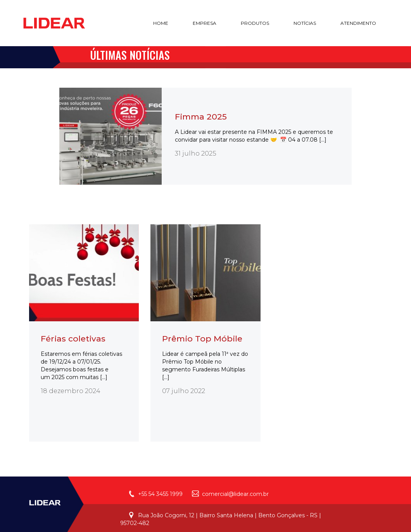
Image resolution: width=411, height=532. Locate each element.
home (161, 23)
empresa (205, 23)
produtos (255, 23)
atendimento (358, 23)
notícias (305, 23)
